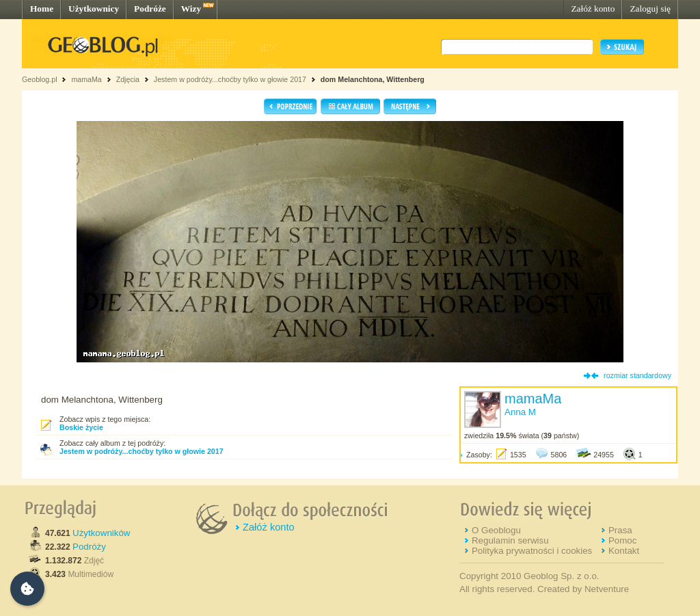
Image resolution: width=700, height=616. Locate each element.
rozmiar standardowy (637, 375)
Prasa (620, 530)
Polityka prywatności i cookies (532, 551)
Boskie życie (81, 427)
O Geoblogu (496, 530)
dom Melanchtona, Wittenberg (373, 79)
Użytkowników (101, 533)
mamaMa (86, 79)
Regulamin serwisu (510, 540)
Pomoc (622, 540)
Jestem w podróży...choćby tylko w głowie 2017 (230, 79)
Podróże (150, 9)
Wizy (191, 9)
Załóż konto (593, 9)
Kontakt (624, 551)
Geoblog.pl (40, 79)
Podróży (89, 547)
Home (42, 9)
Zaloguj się (650, 9)
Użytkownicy (94, 9)
